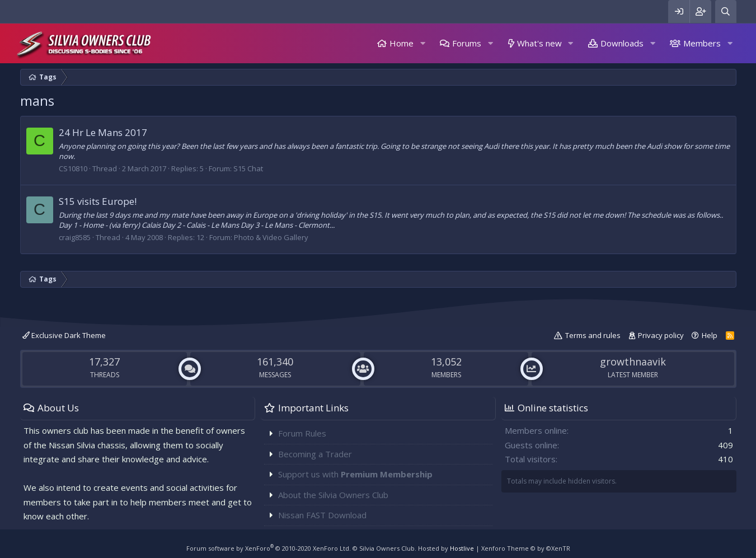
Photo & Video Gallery (271, 237)
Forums (467, 43)
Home (402, 43)
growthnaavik (633, 362)
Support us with (355, 474)
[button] (422, 43)
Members (702, 43)
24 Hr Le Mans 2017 (103, 132)
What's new (539, 43)
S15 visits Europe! (98, 201)
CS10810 (73, 168)
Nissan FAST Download (322, 515)
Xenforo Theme (526, 548)
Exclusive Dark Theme (64, 335)
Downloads (622, 43)
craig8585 (75, 237)
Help (710, 335)
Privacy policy (661, 335)
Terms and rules (593, 335)
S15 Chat (248, 168)
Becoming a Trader (315, 454)
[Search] (726, 11)
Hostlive (462, 548)
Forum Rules (302, 433)
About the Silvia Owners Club (333, 495)
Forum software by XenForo (269, 548)
